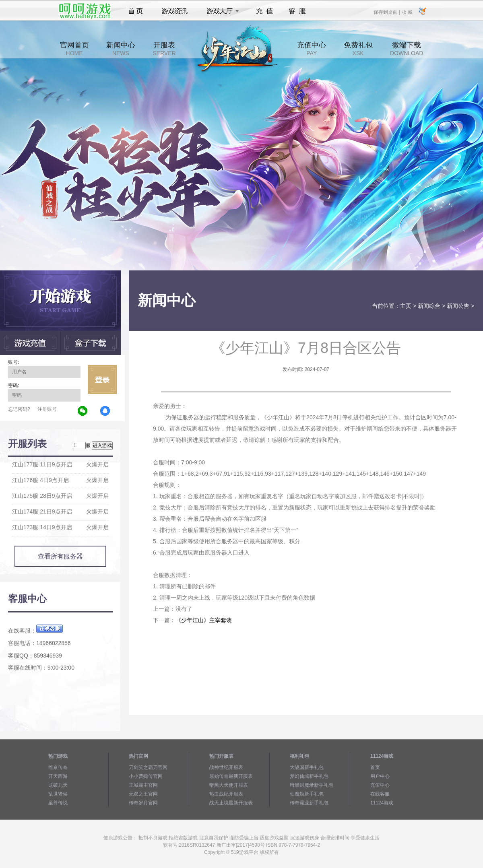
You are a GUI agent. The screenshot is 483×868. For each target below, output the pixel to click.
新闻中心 (121, 49)
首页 (135, 11)
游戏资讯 (175, 11)
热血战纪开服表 (226, 794)
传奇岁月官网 (143, 803)
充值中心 (312, 49)
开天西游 (58, 776)
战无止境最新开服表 (231, 803)
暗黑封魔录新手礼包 (312, 785)
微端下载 (407, 49)
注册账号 (47, 409)
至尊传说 (58, 803)
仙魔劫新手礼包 (307, 794)
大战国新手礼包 (307, 767)
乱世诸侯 (58, 794)
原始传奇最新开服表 (231, 776)
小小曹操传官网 (146, 776)
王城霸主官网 (143, 785)
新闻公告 (458, 306)
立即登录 (102, 379)
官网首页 (74, 49)
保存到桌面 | (387, 12)
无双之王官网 (143, 794)
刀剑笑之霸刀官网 (148, 767)
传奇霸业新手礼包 (309, 803)
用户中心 (380, 776)
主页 (406, 306)
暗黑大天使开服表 (229, 785)
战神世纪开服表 (226, 767)
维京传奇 (58, 767)
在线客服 (380, 794)
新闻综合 (429, 306)
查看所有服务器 (60, 556)
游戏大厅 (221, 11)
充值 (264, 11)
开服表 (164, 49)
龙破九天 (58, 785)
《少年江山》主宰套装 (204, 620)
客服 (298, 11)
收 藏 (407, 12)
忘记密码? (19, 409)
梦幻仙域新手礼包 (309, 776)
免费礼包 (358, 49)
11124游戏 (382, 803)
